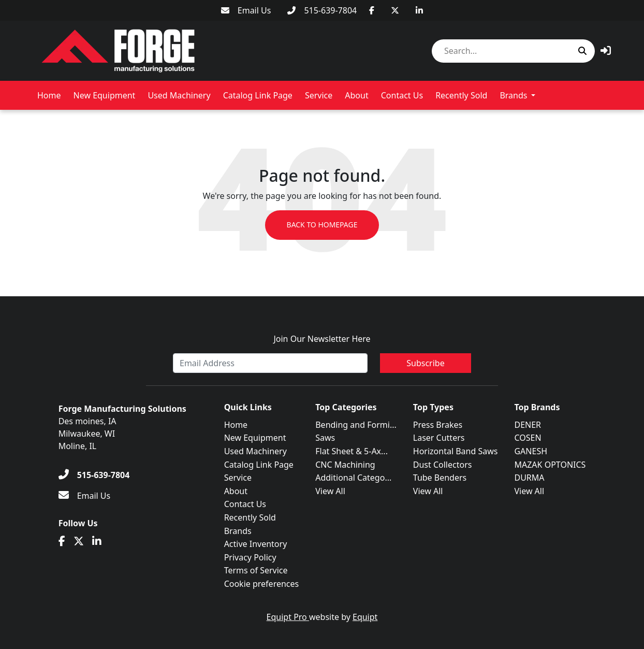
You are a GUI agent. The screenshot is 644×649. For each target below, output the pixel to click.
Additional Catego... (353, 478)
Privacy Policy (250, 557)
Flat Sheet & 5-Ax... (352, 451)
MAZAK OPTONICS (550, 465)
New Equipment (105, 95)
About (356, 95)
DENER (528, 425)
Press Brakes (438, 425)
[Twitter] (395, 10)
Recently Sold (461, 95)
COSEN (528, 438)
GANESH (531, 451)
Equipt (365, 617)
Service (319, 95)
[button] (606, 51)
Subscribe (425, 363)
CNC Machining (345, 465)
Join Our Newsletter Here (322, 339)
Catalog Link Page (258, 95)
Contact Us (402, 95)
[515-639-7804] (322, 10)
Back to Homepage (322, 225)
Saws (325, 438)
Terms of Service (256, 570)
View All (330, 491)
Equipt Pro (288, 617)
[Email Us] (246, 10)
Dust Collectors (443, 465)
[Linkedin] (419, 10)
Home (49, 95)
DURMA (529, 478)
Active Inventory (256, 544)
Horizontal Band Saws (456, 451)
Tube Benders (440, 478)
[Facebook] (372, 10)
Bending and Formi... (356, 425)
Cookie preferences (262, 584)
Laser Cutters (439, 438)
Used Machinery (179, 95)
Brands (513, 95)
